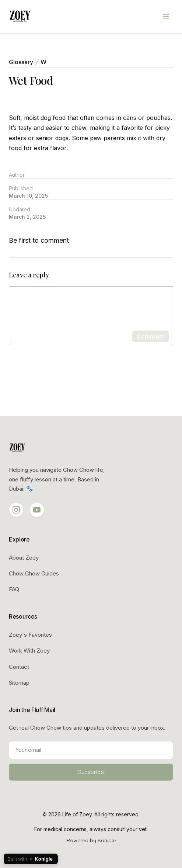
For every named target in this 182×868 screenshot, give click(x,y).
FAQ (14, 589)
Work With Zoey (29, 651)
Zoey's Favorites (30, 635)
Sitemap (19, 683)
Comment (150, 336)
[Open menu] (166, 17)
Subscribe (91, 772)
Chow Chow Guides (34, 573)
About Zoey (24, 558)
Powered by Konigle (91, 840)
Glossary (21, 62)
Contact (19, 667)
